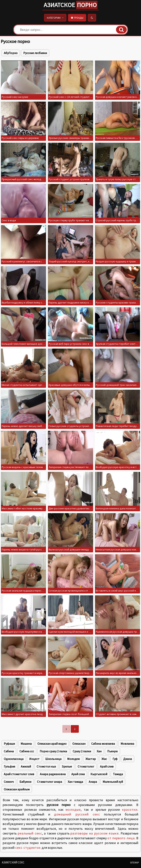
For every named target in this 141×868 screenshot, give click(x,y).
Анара (93, 782)
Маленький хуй (113, 782)
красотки (130, 809)
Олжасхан (79, 744)
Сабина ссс (27, 751)
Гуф (115, 759)
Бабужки (25, 782)
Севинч (9, 782)
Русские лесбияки (35, 53)
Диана (128, 759)
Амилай (26, 766)
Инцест (34, 759)
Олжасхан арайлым (17, 789)
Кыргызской (99, 774)
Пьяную (112, 751)
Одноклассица (14, 759)
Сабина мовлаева (103, 744)
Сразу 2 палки (82, 751)
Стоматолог (86, 766)
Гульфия (9, 766)
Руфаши (9, 744)
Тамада (118, 774)
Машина (26, 744)
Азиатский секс (13, 862)
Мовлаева (127, 744)
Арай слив (107, 766)
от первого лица (121, 838)
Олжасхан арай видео (52, 744)
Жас (104, 759)
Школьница (53, 759)
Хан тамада (75, 782)
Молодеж (73, 759)
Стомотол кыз (46, 766)
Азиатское (71, 5)
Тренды (77, 18)
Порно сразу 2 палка (53, 751)
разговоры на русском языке (95, 833)
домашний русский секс (77, 814)
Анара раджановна (53, 774)
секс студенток (28, 848)
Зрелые (67, 766)
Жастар (91, 759)
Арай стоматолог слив (19, 774)
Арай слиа (78, 774)
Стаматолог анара (50, 782)
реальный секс (30, 833)
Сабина (9, 751)
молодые (73, 809)
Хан (99, 751)
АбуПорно (11, 53)
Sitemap (135, 863)
